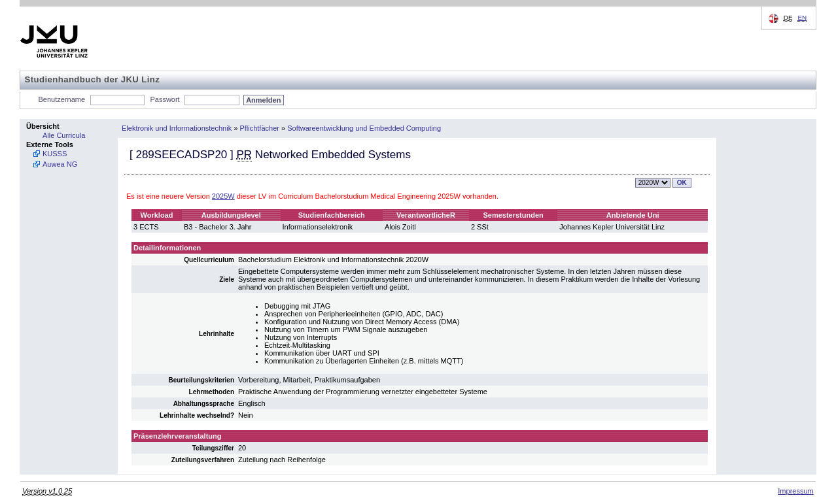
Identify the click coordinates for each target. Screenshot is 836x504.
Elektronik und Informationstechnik (177, 128)
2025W (223, 196)
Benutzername (62, 99)
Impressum (795, 491)
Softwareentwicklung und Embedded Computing (364, 128)
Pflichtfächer (259, 128)
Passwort (165, 99)
